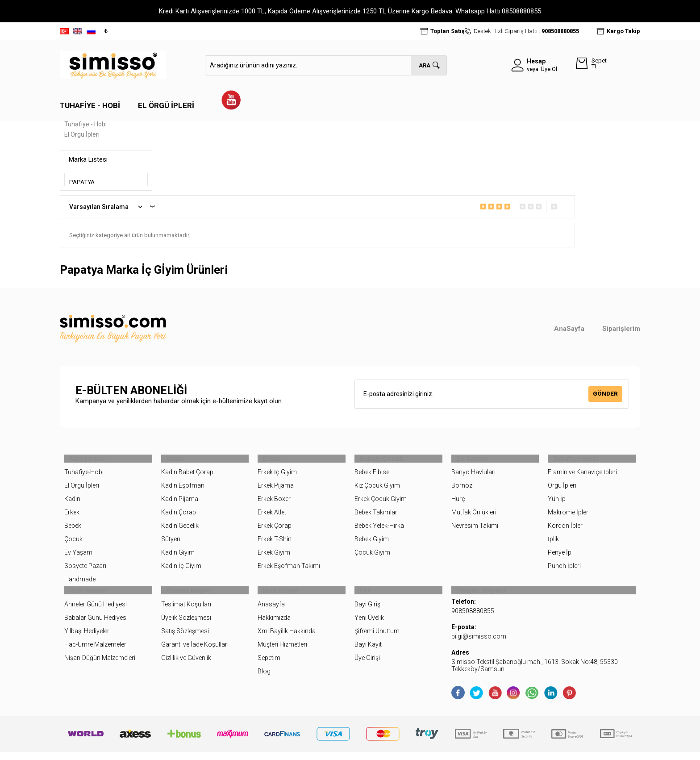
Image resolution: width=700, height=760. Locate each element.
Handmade (80, 583)
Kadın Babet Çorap (187, 476)
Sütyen (171, 543)
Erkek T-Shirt (275, 543)
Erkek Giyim (274, 557)
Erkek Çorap (275, 530)
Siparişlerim (621, 329)
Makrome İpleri (569, 517)
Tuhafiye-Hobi (84, 476)
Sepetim (269, 666)
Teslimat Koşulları (186, 612)
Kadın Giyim (178, 557)
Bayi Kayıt (368, 652)
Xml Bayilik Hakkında (287, 639)
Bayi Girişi (368, 612)
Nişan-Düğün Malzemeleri (100, 666)
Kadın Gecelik (180, 530)
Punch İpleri (564, 570)
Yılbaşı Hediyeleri (87, 639)
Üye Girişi (367, 666)
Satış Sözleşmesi (185, 639)
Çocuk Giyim (372, 557)
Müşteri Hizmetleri (282, 652)
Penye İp (560, 557)
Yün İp (557, 503)
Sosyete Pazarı (85, 570)
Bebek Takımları (377, 517)
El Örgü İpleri (166, 105)
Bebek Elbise (372, 476)
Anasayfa (271, 612)
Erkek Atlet (272, 517)
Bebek (73, 530)
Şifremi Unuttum (377, 639)
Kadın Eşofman (183, 490)
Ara (425, 65)
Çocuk (73, 543)
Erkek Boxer (274, 503)
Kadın (72, 503)
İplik (553, 543)
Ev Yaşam (78, 557)
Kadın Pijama (180, 503)
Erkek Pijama (276, 490)
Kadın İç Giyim (181, 570)
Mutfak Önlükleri (474, 517)
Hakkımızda (274, 626)
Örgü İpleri (562, 490)
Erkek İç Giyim (277, 476)
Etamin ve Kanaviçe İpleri (582, 476)
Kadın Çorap (179, 517)
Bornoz (462, 490)
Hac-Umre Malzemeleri (96, 652)
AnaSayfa (569, 329)
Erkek (72, 517)
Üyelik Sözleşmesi (186, 626)
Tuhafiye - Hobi (90, 105)
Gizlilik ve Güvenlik (186, 666)
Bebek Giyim (372, 543)
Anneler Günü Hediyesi (96, 612)
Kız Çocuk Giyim (377, 490)
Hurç (458, 503)
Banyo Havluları (473, 476)
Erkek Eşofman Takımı (289, 570)
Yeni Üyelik (369, 626)
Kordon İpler (565, 530)
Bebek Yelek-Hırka (379, 530)
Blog (264, 679)
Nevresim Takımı (475, 530)
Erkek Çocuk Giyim (381, 503)
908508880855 (560, 31)
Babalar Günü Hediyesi (96, 626)
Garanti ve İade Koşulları (195, 652)
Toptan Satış (448, 31)
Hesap (536, 61)
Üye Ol (549, 69)
